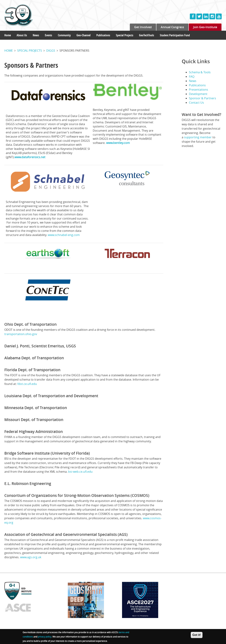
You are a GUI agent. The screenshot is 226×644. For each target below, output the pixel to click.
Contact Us (196, 103)
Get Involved (143, 27)
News (36, 35)
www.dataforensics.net (30, 157)
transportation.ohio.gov (21, 334)
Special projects (30, 51)
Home (8, 35)
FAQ (192, 77)
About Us (22, 35)
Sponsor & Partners (202, 98)
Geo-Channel (84, 35)
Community (64, 35)
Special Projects (125, 35)
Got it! (197, 635)
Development (198, 94)
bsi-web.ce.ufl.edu (80, 472)
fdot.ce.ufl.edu (27, 384)
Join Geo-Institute (205, 27)
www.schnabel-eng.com (64, 235)
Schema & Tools (200, 72)
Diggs (51, 51)
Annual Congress (172, 27)
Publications (103, 35)
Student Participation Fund (175, 35)
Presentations (199, 90)
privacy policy (45, 637)
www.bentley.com (118, 143)
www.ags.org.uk (31, 557)
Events (48, 35)
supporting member (198, 137)
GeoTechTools (147, 35)
